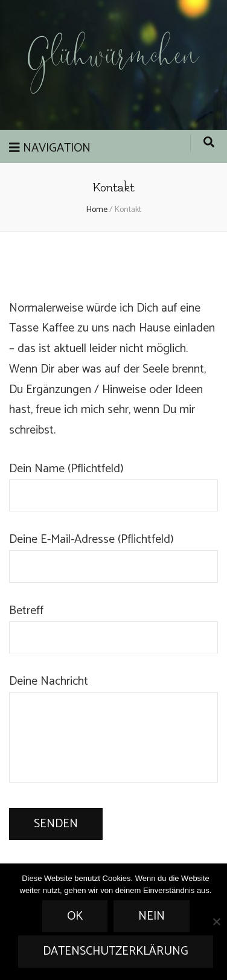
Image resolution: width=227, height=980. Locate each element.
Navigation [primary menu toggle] (50, 148)
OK (75, 916)
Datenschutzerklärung (116, 951)
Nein (152, 916)
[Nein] (216, 921)
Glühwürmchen (113, 59)
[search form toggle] (209, 143)
